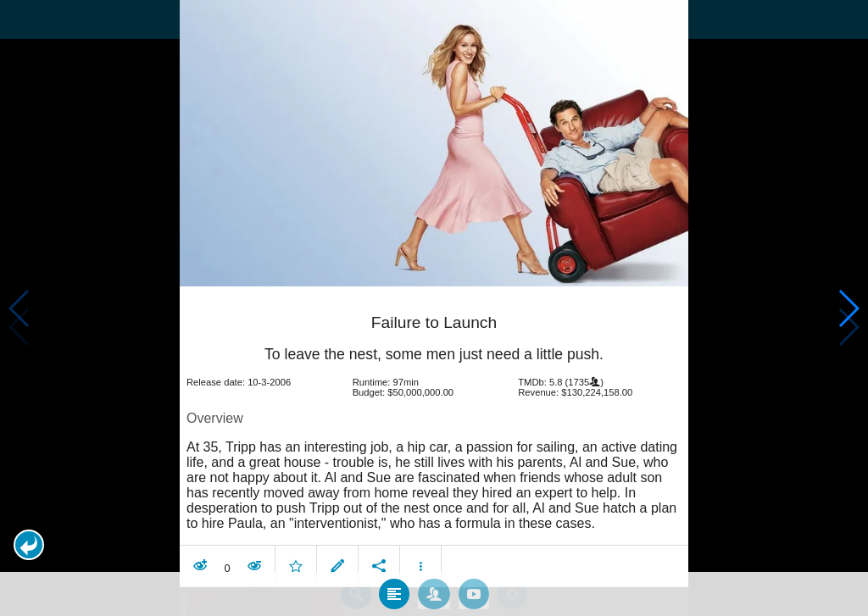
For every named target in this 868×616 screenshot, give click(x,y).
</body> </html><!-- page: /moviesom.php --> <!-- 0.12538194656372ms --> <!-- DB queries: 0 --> (434, 308)
